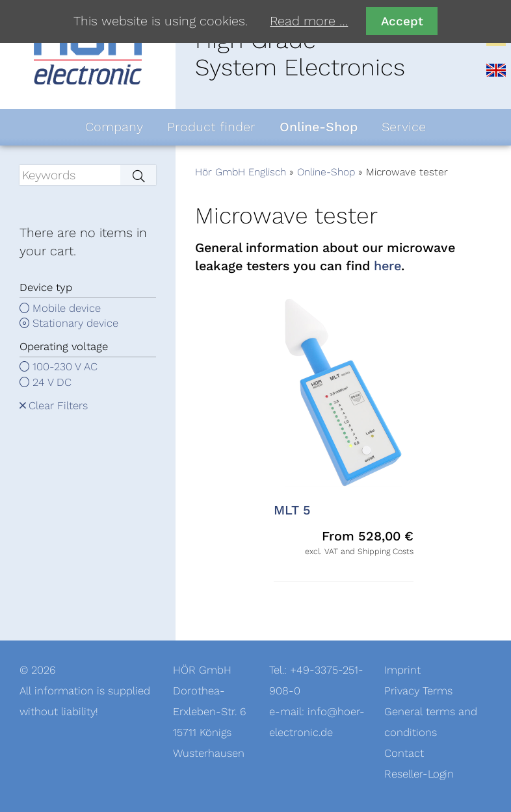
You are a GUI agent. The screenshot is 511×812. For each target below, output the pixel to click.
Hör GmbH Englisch (241, 172)
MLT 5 (292, 511)
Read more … (309, 21)
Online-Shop (326, 172)
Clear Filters (58, 406)
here (387, 266)
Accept (402, 21)
